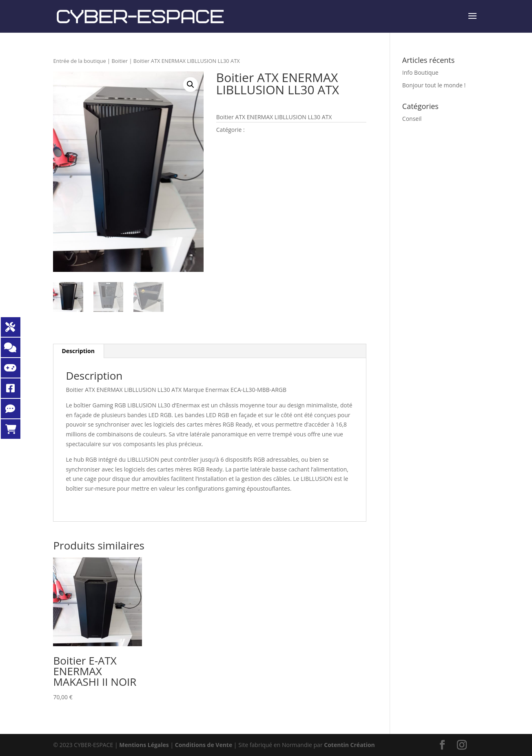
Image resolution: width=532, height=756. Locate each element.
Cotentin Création (349, 745)
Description (78, 351)
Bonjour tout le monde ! (434, 85)
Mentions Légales (144, 745)
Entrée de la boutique (79, 61)
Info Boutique (420, 72)
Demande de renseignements (281, 155)
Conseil (412, 119)
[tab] (78, 351)
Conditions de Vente (204, 745)
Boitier (120, 61)
